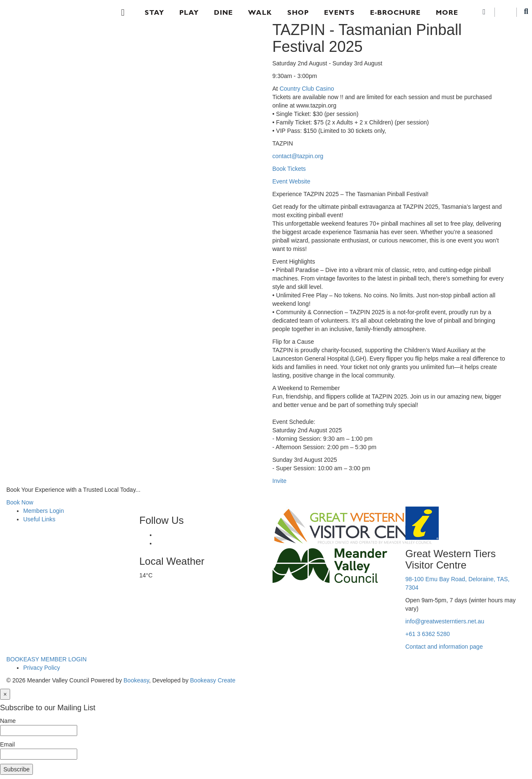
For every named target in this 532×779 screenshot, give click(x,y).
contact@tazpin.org (298, 156)
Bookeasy (136, 680)
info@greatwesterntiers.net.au (445, 621)
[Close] (5, 694)
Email (7, 744)
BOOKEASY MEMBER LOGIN (46, 659)
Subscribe (16, 769)
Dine (223, 12)
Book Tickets (289, 169)
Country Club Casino (307, 89)
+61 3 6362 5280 (428, 634)
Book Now (20, 502)
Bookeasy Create (213, 680)
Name (8, 721)
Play (189, 12)
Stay (154, 12)
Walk (260, 12)
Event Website (292, 181)
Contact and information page (444, 647)
